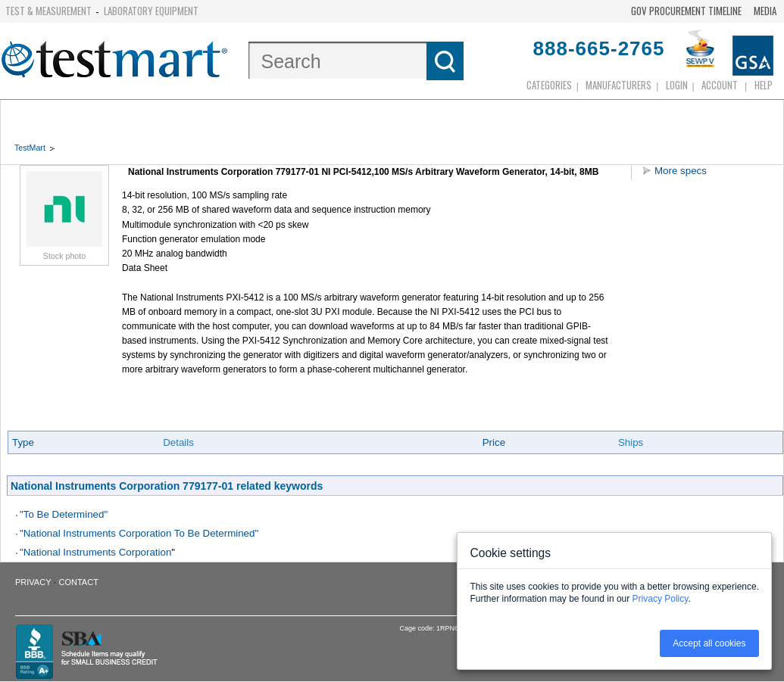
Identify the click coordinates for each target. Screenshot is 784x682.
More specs (681, 171)
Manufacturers (618, 85)
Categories (549, 85)
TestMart (30, 148)
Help (764, 85)
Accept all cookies (709, 643)
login (677, 85)
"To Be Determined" (64, 514)
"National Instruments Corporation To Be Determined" (139, 533)
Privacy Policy (661, 599)
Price (494, 442)
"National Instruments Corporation (95, 552)
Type (23, 442)
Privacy (33, 582)
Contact (79, 582)
